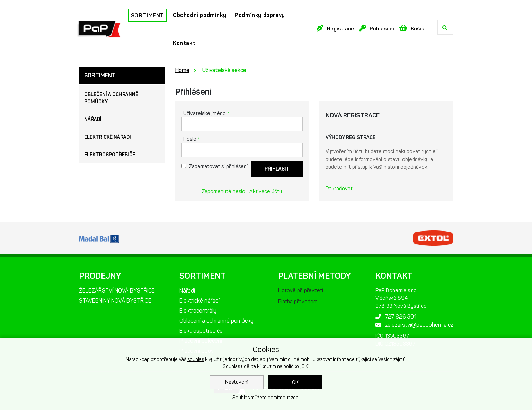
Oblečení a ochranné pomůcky (111, 98)
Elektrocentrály (198, 311)
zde (295, 398)
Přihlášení (377, 28)
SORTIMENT (148, 15)
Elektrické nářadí (108, 137)
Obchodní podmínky (199, 15)
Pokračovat (339, 189)
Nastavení (237, 382)
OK (295, 382)
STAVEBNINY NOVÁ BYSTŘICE (115, 301)
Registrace (335, 28)
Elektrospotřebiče (110, 155)
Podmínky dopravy (260, 15)
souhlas (196, 360)
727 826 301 (396, 317)
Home (182, 70)
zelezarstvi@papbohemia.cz (414, 325)
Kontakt (184, 43)
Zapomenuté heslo (224, 191)
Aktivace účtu (266, 191)
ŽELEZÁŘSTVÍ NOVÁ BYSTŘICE (117, 291)
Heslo (192, 139)
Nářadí (93, 119)
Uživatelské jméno (206, 113)
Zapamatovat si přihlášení (218, 166)
